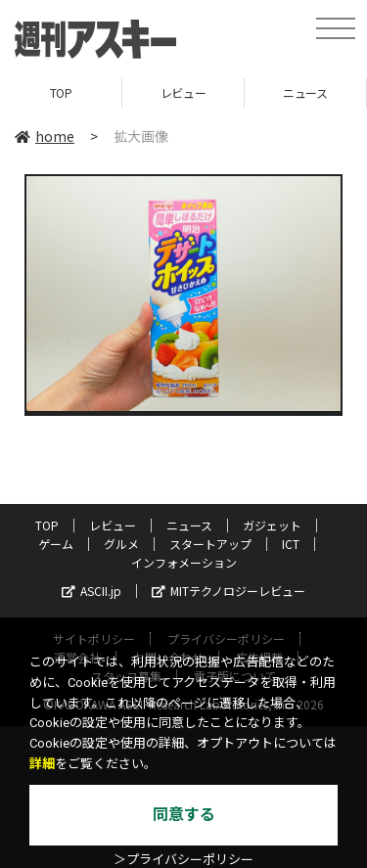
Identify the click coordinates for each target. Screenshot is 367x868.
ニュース (305, 92)
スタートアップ (210, 544)
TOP (61, 92)
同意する (184, 815)
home (45, 136)
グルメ (121, 544)
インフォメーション (184, 562)
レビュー (183, 92)
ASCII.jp (92, 591)
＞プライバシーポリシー (183, 860)
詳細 (42, 764)
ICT (291, 544)
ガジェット (272, 525)
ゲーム (56, 544)
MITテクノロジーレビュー (229, 591)
